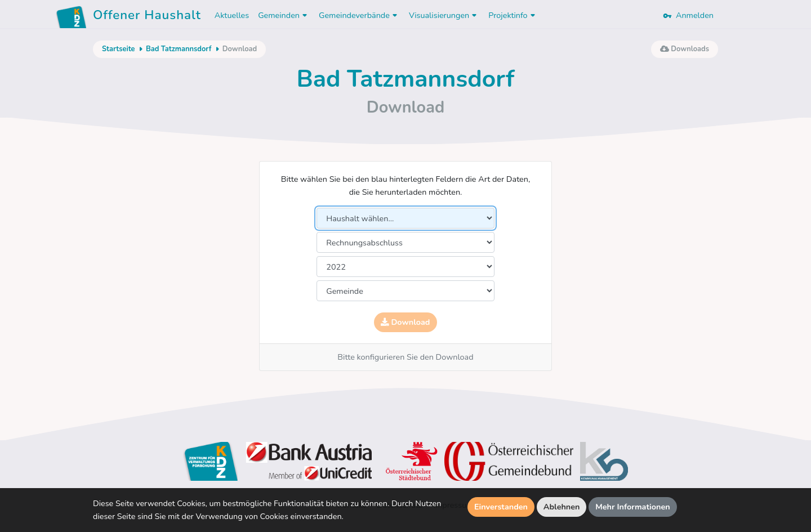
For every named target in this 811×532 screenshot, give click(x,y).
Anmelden (688, 15)
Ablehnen (562, 507)
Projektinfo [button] (513, 15)
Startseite (118, 49)
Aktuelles (232, 15)
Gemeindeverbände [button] (359, 15)
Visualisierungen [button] (444, 15)
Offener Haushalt (147, 17)
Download (405, 322)
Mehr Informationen (633, 507)
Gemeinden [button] (284, 15)
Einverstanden (501, 507)
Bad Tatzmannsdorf (179, 49)
